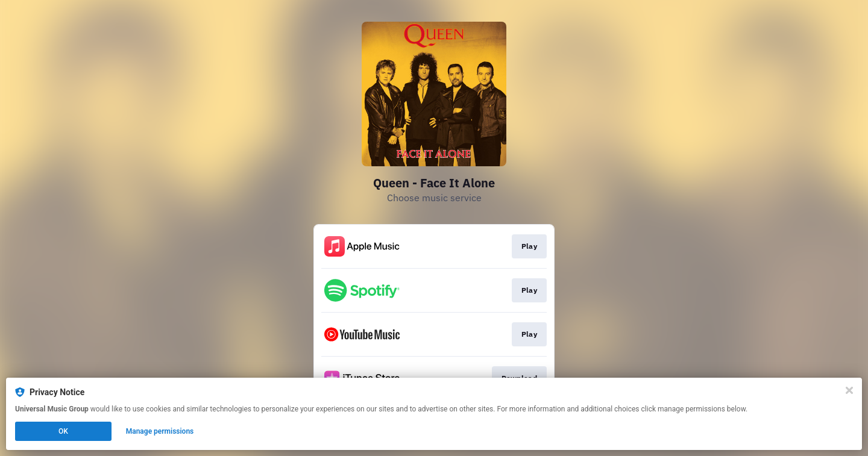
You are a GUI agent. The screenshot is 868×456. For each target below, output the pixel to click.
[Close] (849, 390)
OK (63, 431)
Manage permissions (160, 431)
